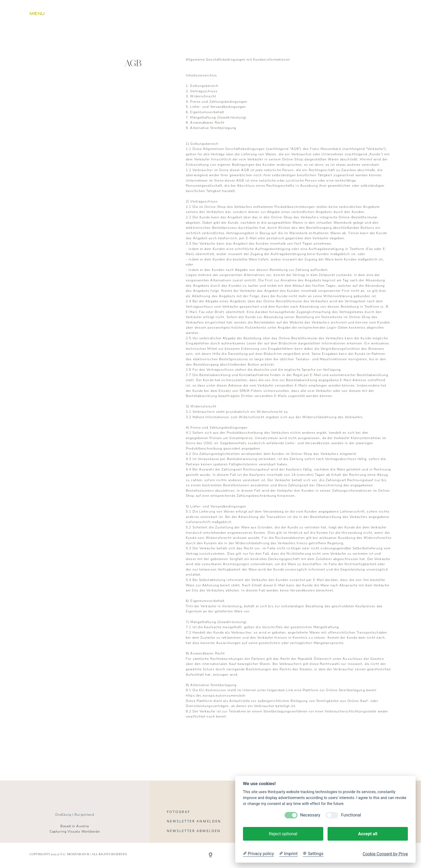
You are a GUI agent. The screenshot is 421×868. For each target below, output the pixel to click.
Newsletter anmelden (194, 821)
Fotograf (179, 812)
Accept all (368, 834)
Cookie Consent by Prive (385, 854)
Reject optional (283, 834)
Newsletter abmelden (194, 831)
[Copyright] (210, 855)
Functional (351, 815)
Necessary (310, 815)
